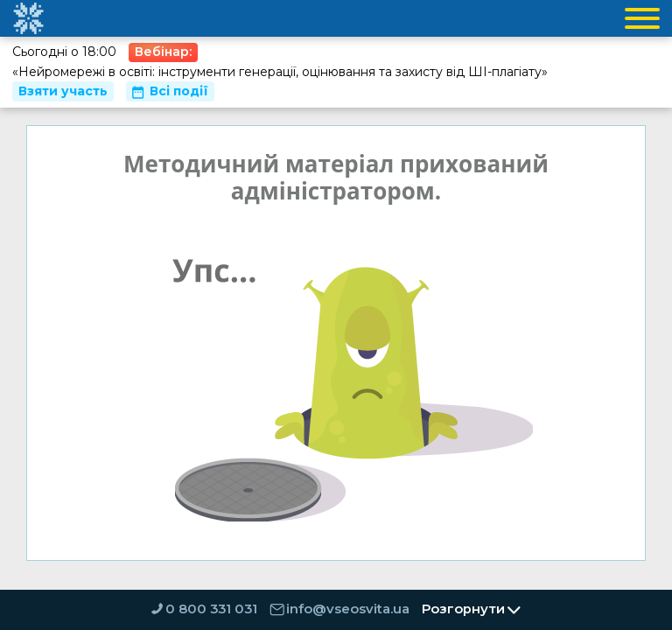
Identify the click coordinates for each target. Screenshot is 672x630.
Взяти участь (63, 91)
